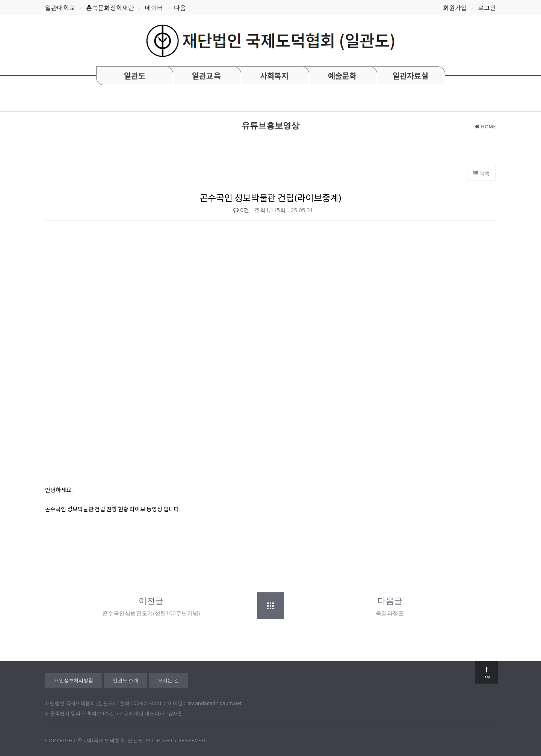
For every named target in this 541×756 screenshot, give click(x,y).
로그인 (487, 8)
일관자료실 (410, 76)
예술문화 (342, 76)
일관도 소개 (125, 680)
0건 (241, 210)
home (485, 127)
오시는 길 (168, 680)
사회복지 (274, 76)
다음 (180, 8)
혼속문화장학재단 (110, 8)
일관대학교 (60, 8)
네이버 (154, 8)
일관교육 (206, 76)
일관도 (135, 76)
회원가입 (455, 8)
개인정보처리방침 (74, 680)
